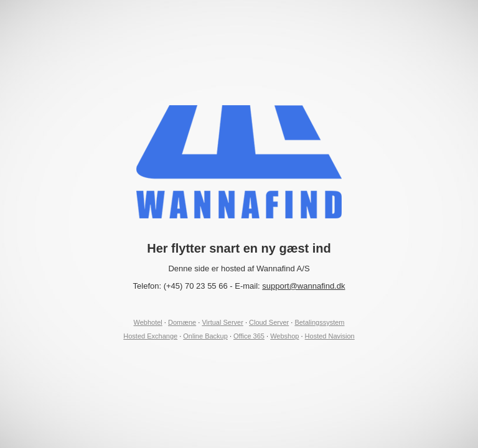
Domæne (182, 322)
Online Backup (205, 336)
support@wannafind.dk (303, 286)
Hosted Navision (330, 336)
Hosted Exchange (150, 336)
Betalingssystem (319, 322)
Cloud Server (269, 322)
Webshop (284, 336)
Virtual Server (222, 322)
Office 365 (249, 336)
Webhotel (148, 322)
